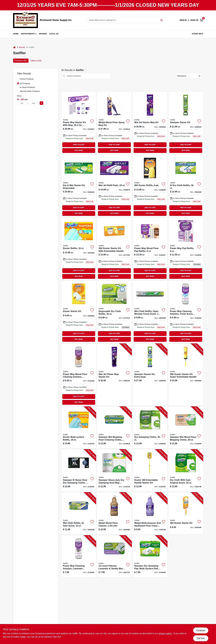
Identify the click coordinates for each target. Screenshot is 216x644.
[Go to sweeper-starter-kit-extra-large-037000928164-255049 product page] (150, 375)
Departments (28, 34)
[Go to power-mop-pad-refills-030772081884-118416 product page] (186, 249)
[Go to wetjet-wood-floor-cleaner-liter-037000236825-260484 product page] (114, 513)
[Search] (162, 20)
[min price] (22, 103)
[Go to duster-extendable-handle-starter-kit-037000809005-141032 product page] (150, 470)
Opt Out (201, 638)
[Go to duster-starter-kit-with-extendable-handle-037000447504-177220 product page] (114, 249)
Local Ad (54, 34)
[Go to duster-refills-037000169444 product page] (150, 186)
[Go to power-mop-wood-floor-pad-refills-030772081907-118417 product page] (150, 249)
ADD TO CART (79, 145)
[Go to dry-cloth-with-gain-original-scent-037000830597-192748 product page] (186, 470)
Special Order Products (30, 91)
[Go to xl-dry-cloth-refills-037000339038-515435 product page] (186, 186)
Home (16, 34)
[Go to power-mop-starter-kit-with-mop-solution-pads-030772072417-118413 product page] (79, 123)
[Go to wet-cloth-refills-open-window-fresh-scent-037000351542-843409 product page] (150, 312)
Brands (43, 34)
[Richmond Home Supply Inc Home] (25, 20)
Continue (201, 630)
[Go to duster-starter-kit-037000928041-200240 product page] (186, 513)
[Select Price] (41, 103)
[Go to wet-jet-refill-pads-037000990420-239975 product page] (114, 186)
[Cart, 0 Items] (202, 20)
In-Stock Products (27, 87)
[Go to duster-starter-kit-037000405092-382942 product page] (79, 312)
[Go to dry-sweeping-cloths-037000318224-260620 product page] (150, 428)
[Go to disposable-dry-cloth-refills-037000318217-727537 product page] (114, 312)
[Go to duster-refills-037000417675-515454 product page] (79, 249)
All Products (25, 83)
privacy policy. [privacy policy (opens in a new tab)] (165, 633)
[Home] (14, 47)
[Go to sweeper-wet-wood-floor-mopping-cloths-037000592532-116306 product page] (186, 428)
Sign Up (194, 20)
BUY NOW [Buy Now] (79, 150)
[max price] (33, 103)
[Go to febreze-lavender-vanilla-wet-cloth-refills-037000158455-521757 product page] (114, 556)
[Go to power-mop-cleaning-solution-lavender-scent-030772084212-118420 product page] (79, 556)
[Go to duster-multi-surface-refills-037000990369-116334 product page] (79, 428)
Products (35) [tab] (21, 61)
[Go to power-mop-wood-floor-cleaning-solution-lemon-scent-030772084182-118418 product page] (79, 375)
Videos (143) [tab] (36, 61)
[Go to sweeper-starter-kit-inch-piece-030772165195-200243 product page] (186, 123)
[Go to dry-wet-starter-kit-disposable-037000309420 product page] (79, 186)
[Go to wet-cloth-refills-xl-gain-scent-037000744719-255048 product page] (79, 513)
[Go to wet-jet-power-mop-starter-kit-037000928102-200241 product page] (114, 375)
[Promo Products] (18, 79)
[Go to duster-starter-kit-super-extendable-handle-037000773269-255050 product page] (186, 375)
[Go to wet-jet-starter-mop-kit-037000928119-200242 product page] (150, 123)
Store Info (197, 34)
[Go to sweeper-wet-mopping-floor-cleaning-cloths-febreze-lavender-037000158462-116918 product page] (114, 428)
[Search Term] (126, 20)
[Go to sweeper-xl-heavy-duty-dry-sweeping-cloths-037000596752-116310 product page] (79, 470)
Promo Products (27, 79)
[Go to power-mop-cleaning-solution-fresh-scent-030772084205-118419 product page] (186, 312)
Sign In (183, 20)
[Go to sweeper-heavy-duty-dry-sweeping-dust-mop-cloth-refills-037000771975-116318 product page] (114, 470)
